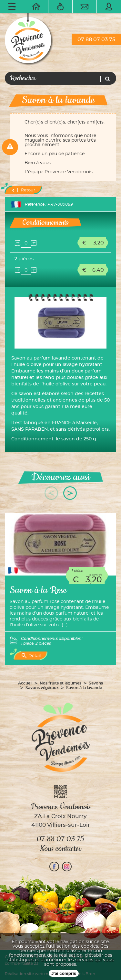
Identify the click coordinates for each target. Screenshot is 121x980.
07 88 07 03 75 (96, 39)
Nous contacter (60, 849)
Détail (31, 656)
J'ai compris (64, 973)
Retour (23, 190)
